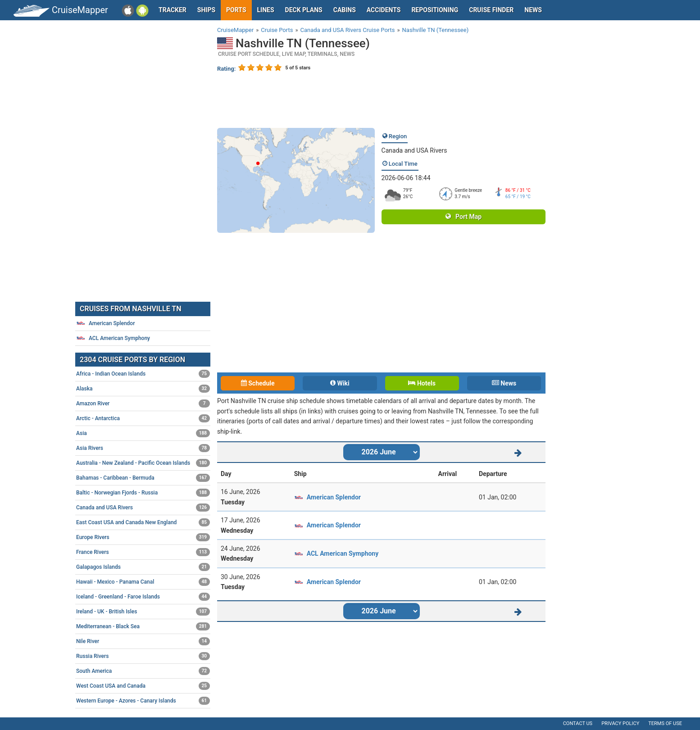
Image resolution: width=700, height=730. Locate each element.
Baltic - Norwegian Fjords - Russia (143, 493)
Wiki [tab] (340, 383)
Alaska (143, 389)
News (533, 10)
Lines (266, 10)
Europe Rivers (143, 537)
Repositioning (435, 10)
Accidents (384, 10)
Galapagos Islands (143, 567)
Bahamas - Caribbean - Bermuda (143, 478)
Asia (143, 433)
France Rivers (143, 552)
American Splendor (334, 497)
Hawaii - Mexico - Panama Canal (143, 582)
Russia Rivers (143, 656)
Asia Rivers (143, 448)
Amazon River (143, 404)
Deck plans (304, 10)
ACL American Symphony (343, 553)
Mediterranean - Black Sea (143, 626)
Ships (206, 10)
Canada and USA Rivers (414, 150)
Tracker (173, 10)
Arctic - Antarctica (143, 418)
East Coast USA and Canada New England (143, 522)
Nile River (143, 641)
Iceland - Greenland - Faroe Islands (143, 597)
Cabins (345, 10)
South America (143, 671)
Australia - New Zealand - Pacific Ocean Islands (143, 463)
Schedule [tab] (258, 383)
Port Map (464, 217)
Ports (236, 10)
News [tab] (504, 383)
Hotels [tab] (422, 383)
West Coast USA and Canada (143, 686)
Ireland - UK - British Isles (143, 612)
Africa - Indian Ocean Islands (143, 374)
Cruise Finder (491, 10)
